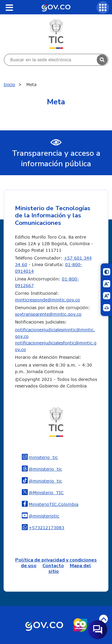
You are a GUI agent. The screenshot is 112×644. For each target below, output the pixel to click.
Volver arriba (103, 619)
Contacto (53, 566)
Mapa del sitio (70, 569)
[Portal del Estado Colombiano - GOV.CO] (56, 7)
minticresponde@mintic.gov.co (47, 300)
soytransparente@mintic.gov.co (48, 314)
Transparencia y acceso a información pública (56, 158)
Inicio (9, 84)
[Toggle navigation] (9, 7)
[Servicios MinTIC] (103, 7)
